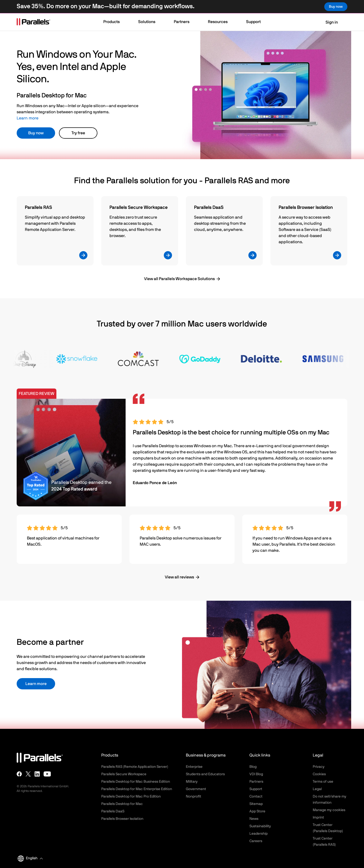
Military (192, 782)
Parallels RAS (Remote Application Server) (135, 767)
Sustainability (260, 826)
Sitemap (256, 804)
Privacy (319, 767)
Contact (256, 796)
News (254, 819)
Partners (256, 782)
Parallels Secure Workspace (124, 774)
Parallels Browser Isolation (122, 819)
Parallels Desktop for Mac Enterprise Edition (137, 789)
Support (256, 789)
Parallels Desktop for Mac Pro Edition (131, 796)
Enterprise (194, 767)
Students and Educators (205, 774)
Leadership (259, 834)
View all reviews (179, 577)
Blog (253, 767)
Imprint (318, 818)
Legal (317, 789)
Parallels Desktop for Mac (122, 804)
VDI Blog (256, 774)
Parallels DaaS (113, 811)
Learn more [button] (36, 684)
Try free (78, 133)
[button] (114, 22)
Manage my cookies (329, 810)
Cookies (319, 774)
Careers (256, 841)
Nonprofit (194, 796)
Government (196, 789)
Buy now (36, 133)
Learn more (28, 118)
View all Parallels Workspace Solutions (179, 279)
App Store (257, 811)
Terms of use (323, 782)
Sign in (328, 22)
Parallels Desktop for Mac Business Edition (136, 782)
